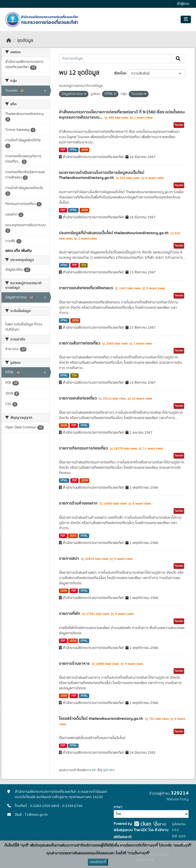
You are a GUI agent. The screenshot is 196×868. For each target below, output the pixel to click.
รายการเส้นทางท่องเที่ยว (80, 343)
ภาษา (118, 807)
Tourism (179, 125)
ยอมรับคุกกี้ (98, 862)
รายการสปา (70, 559)
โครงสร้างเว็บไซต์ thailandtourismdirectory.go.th (102, 719)
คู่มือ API (108, 770)
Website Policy (178, 799)
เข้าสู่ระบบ (183, 4)
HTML (73, 150)
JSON (85, 150)
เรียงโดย (120, 73)
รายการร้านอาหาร (75, 664)
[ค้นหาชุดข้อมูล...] (116, 59)
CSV (84, 265)
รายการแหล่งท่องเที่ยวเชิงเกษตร (87, 288)
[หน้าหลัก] (9, 41)
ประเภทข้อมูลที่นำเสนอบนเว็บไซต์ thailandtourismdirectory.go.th (114, 233)
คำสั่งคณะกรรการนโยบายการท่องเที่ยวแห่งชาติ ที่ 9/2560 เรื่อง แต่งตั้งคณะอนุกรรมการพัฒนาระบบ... (122, 115)
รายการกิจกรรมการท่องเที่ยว (84, 448)
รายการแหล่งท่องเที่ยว (78, 398)
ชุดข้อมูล (25, 41)
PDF (63, 150)
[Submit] (178, 59)
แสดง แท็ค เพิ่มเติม (18, 251)
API (94, 770)
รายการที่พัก (70, 614)
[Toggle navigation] (186, 19)
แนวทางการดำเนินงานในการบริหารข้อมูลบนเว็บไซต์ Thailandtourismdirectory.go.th (102, 175)
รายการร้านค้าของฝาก (79, 503)
